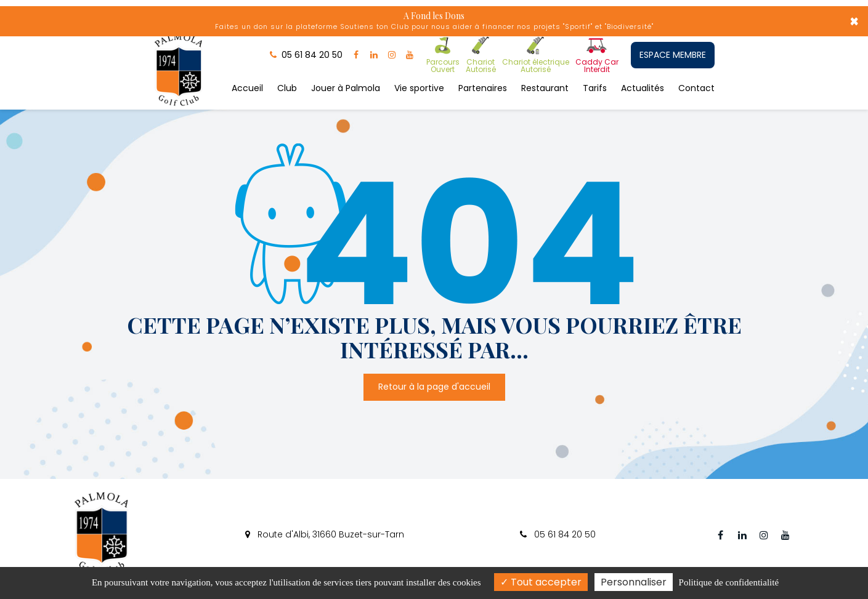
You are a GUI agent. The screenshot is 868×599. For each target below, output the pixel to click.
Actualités (643, 88)
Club (287, 88)
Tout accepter (541, 582)
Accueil (247, 88)
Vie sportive (419, 88)
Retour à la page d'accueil (434, 387)
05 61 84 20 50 (558, 534)
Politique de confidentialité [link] (729, 582)
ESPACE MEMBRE (673, 55)
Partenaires (483, 88)
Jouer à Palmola (346, 88)
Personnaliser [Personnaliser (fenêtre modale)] (634, 582)
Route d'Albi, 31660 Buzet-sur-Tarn (325, 534)
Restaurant (545, 88)
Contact (696, 88)
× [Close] (854, 22)
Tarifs (595, 88)
